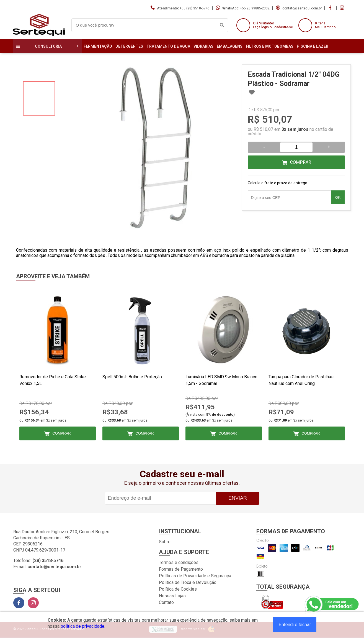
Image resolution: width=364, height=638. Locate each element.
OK (338, 197)
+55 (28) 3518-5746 (195, 8)
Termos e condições (179, 562)
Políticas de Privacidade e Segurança (195, 576)
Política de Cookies (178, 589)
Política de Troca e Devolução (188, 582)
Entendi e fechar (295, 625)
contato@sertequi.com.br (302, 8)
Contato (166, 602)
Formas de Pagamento (181, 569)
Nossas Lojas (172, 596)
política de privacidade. (83, 626)
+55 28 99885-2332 (255, 8)
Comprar (301, 162)
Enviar (238, 498)
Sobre (165, 542)
